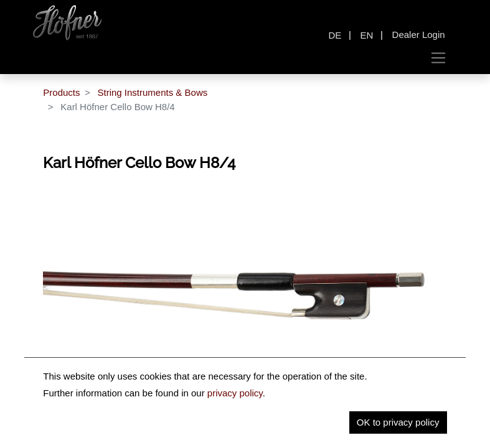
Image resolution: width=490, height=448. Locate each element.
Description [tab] (165, 433)
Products (61, 92)
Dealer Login (419, 35)
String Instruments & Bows (152, 92)
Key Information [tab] (243, 433)
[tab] (324, 434)
